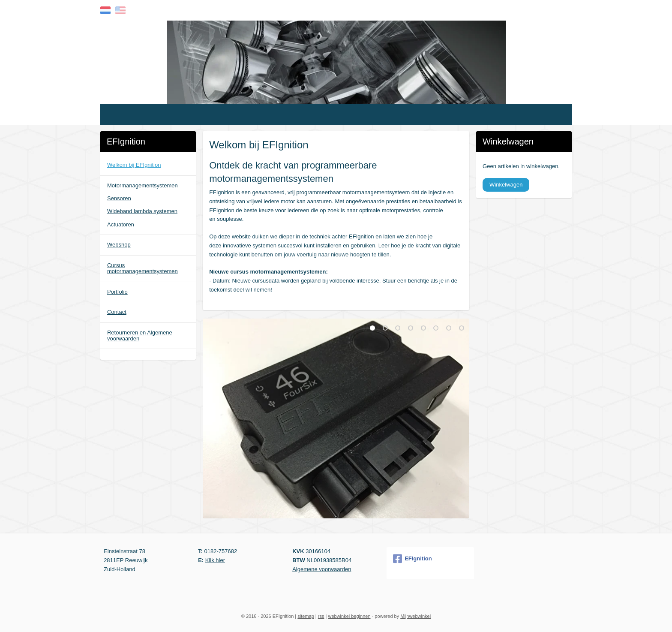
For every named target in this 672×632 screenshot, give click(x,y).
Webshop (119, 245)
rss (321, 616)
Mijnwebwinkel (415, 616)
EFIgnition (412, 559)
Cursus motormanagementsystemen (142, 268)
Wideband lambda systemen (142, 211)
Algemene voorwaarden (322, 569)
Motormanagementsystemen (142, 185)
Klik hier (215, 560)
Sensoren (119, 198)
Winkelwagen (506, 185)
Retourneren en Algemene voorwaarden (140, 336)
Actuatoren (121, 224)
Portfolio (117, 292)
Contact (117, 312)
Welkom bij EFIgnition (134, 165)
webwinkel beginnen (349, 616)
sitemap (306, 616)
